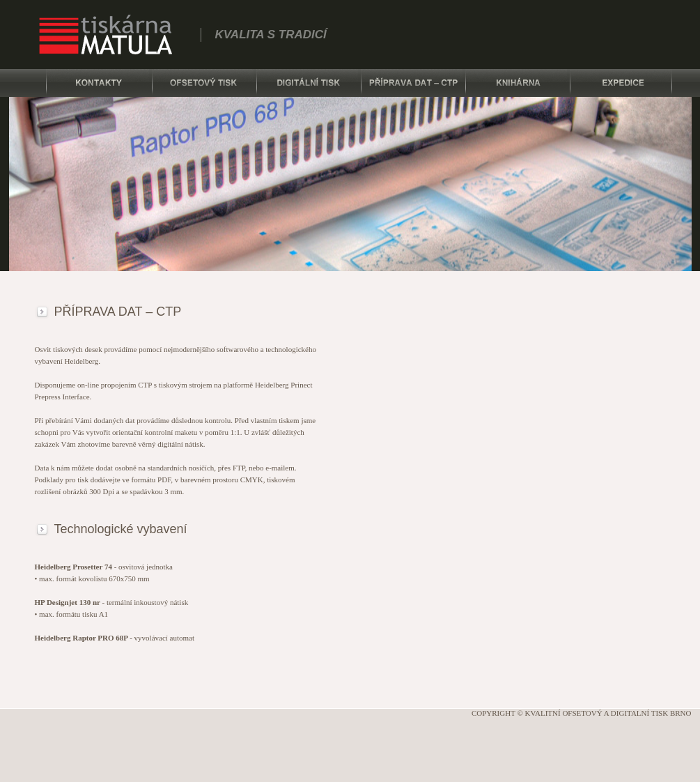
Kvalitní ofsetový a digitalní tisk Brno (608, 713)
